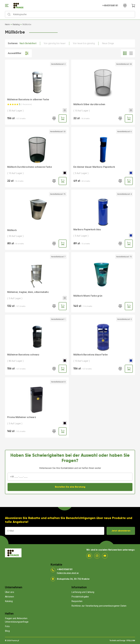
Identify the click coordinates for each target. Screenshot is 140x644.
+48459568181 (110, 5)
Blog (7, 631)
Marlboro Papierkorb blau (87, 229)
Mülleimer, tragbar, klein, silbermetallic (28, 292)
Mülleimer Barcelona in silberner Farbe (28, 99)
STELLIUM (131, 641)
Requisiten (77, 601)
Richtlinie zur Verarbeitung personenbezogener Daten (99, 606)
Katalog (16, 24)
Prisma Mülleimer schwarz (22, 417)
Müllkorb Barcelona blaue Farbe (90, 355)
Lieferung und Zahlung (83, 592)
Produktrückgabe (80, 597)
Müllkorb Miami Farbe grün (88, 296)
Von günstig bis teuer (55, 43)
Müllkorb (12, 230)
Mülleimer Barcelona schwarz (23, 355)
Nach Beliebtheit (28, 43)
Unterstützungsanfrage (17, 622)
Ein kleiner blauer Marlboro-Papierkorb (94, 167)
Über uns (10, 592)
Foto (7, 626)
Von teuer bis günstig (84, 43)
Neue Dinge (108, 43)
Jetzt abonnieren (121, 531)
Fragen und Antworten (16, 618)
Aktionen (9, 597)
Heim (7, 24)
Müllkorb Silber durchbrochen (89, 104)
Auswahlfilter (18, 53)
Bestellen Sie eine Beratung (70, 487)
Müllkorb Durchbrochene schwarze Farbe (30, 167)
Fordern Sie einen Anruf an (68, 573)
